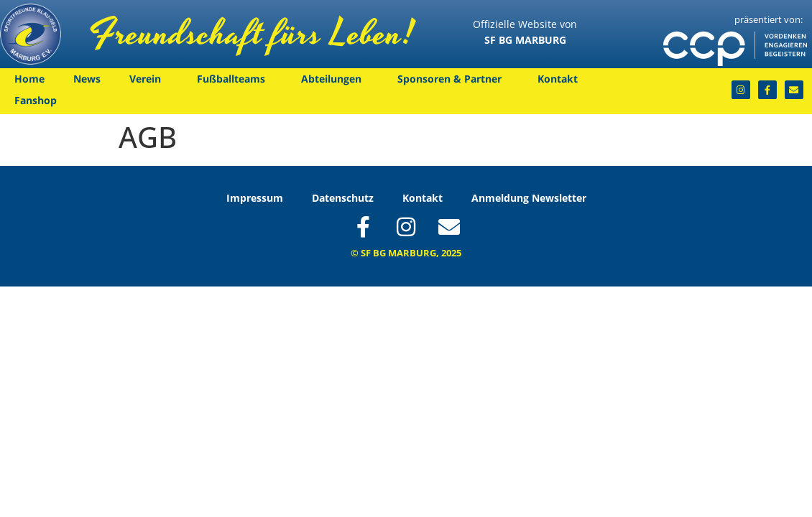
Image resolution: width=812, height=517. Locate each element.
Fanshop (36, 100)
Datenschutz (343, 198)
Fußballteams (235, 79)
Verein (149, 79)
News (87, 79)
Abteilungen (335, 79)
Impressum (255, 198)
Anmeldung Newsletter (529, 198)
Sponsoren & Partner (453, 79)
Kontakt (561, 79)
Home (29, 79)
